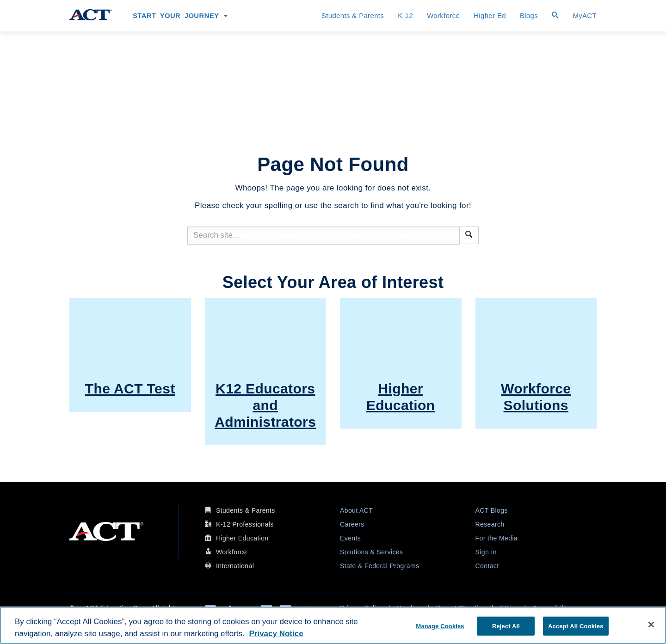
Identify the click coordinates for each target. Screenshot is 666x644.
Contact (487, 566)
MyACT (585, 16)
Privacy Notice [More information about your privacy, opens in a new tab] (276, 634)
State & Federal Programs (379, 566)
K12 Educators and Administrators (265, 405)
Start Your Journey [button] (180, 16)
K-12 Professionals (245, 524)
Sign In (486, 552)
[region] (333, 625)
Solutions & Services (371, 552)
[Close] (651, 625)
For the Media (497, 538)
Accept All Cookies (576, 626)
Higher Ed (490, 16)
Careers (352, 524)
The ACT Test (130, 389)
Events (350, 538)
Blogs (529, 16)
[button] (469, 234)
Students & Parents (353, 16)
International (235, 566)
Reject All (506, 626)
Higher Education (242, 538)
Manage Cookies (440, 626)
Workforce (443, 16)
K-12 (405, 16)
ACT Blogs (492, 510)
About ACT (356, 510)
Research (490, 524)
